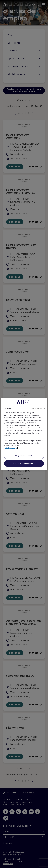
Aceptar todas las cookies (24, 463)
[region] (24, 434)
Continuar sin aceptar (37, 409)
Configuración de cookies (24, 456)
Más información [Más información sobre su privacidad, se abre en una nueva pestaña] (11, 448)
